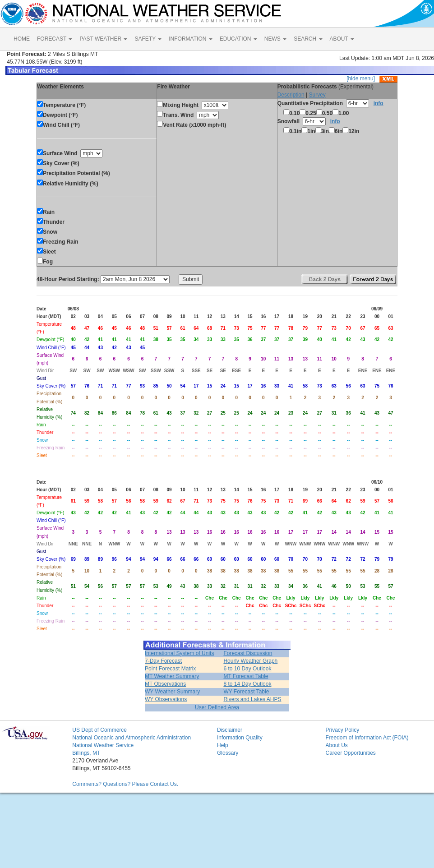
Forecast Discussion (248, 653)
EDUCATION (238, 39)
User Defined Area (217, 707)
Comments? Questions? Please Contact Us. (125, 784)
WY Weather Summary (172, 692)
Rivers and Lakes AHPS (252, 699)
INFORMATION (190, 39)
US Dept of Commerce (99, 730)
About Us (336, 745)
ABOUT (342, 39)
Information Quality (240, 738)
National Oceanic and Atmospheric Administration (132, 738)
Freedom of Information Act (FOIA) (367, 738)
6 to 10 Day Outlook (247, 669)
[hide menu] (361, 78)
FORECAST (55, 39)
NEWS (275, 39)
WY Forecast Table (246, 692)
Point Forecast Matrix (170, 669)
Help (223, 745)
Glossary (228, 753)
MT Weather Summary (172, 676)
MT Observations (165, 684)
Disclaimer (230, 730)
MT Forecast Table (246, 676)
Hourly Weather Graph (250, 661)
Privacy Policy (342, 730)
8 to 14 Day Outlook (247, 684)
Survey (317, 95)
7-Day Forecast (163, 661)
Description (291, 95)
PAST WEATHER (103, 39)
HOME (22, 39)
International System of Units (179, 653)
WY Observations (166, 699)
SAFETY (148, 39)
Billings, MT (86, 753)
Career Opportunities (350, 753)
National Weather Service (103, 745)
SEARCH (308, 39)
